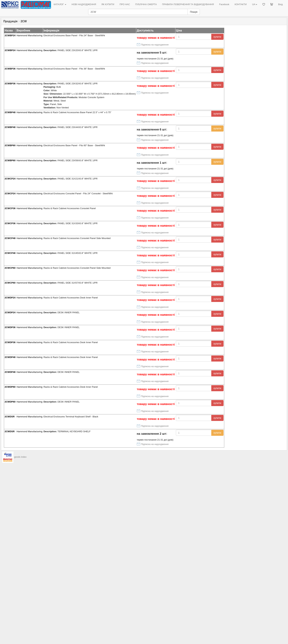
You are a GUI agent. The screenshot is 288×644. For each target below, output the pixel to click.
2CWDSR (10, 417)
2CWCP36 (10, 208)
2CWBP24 (10, 35)
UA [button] (255, 4)
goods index (20, 457)
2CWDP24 (10, 298)
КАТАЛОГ (60, 4)
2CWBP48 (10, 112)
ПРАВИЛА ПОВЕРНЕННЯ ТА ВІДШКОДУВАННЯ (188, 4)
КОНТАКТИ (241, 4)
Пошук (194, 12)
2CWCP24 (10, 179)
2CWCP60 (10, 268)
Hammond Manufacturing (29, 35)
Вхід (281, 4)
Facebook (224, 4)
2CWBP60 (10, 145)
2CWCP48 (10, 238)
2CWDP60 (10, 387)
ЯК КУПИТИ (108, 4)
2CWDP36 (10, 327)
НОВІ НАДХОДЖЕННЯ (84, 4)
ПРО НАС (125, 4)
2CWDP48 (10, 357)
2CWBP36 (10, 69)
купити (217, 37)
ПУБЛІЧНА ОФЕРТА (146, 4)
